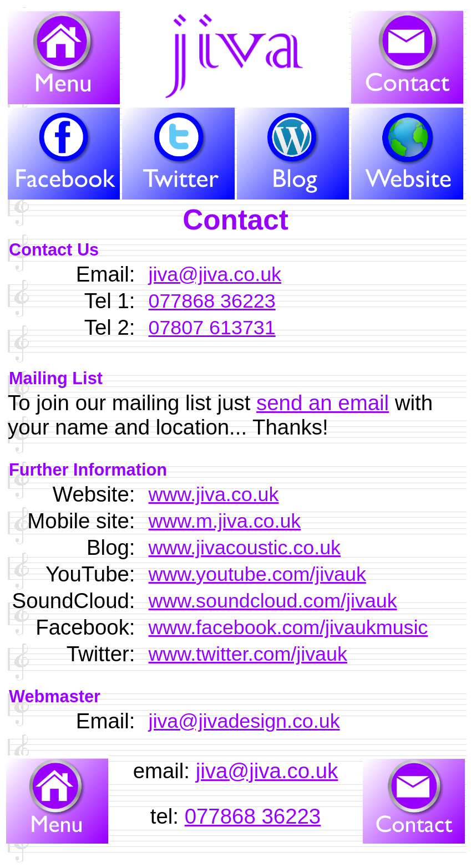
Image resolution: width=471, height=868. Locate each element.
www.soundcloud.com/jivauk (273, 601)
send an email (323, 403)
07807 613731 (212, 328)
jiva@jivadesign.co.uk (244, 721)
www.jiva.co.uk (214, 494)
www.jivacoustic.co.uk (245, 548)
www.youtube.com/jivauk (257, 574)
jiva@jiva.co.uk (215, 274)
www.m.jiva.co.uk (225, 521)
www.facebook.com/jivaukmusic (288, 627)
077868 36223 (212, 301)
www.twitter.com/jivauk (248, 654)
